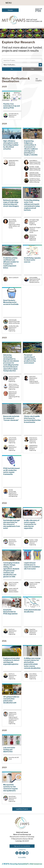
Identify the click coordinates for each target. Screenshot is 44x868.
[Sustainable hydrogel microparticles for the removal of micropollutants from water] (12, 527)
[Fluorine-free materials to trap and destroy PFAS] (12, 105)
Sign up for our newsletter (22, 846)
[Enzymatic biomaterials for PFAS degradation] (12, 617)
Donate (10, 10)
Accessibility (22, 857)
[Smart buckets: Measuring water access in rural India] (12, 310)
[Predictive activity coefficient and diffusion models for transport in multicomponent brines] (12, 265)
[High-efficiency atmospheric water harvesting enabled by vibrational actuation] (12, 156)
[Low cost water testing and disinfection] (12, 749)
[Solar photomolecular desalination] (32, 617)
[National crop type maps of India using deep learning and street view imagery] (12, 215)
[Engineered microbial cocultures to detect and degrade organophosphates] (12, 663)
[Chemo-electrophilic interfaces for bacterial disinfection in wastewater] (32, 428)
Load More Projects (22, 809)
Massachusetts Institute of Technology (22, 837)
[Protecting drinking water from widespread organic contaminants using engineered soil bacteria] (32, 215)
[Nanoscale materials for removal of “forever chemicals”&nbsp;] (12, 428)
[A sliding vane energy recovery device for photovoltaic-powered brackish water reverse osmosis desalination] (32, 663)
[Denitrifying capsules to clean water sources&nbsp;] (32, 265)
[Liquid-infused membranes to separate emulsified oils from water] (32, 572)
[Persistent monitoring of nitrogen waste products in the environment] (32, 371)
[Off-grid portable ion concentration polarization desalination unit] (12, 705)
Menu (9, 3)
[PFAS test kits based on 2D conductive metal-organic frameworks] (12, 477)
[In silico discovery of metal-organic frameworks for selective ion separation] (32, 527)
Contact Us (22, 850)
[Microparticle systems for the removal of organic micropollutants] (12, 788)
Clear (32, 69)
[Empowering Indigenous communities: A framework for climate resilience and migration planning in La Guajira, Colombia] (32, 156)
